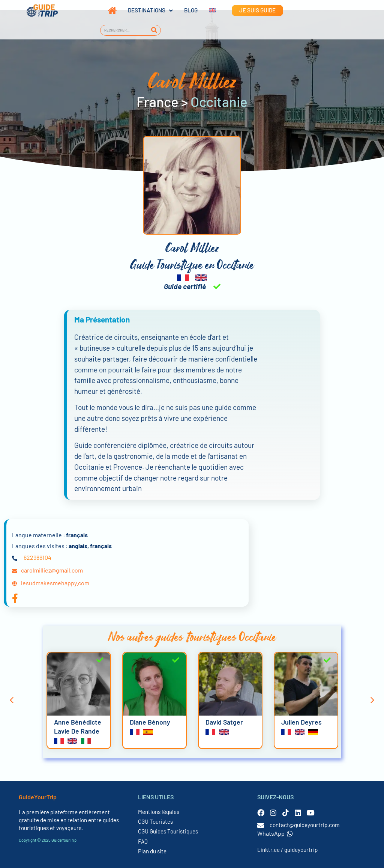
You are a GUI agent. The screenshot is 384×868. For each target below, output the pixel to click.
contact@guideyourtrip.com (305, 825)
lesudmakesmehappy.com (55, 583)
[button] (12, 700)
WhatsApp (275, 833)
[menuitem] (207, 11)
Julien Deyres (301, 722)
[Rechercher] (154, 30)
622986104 (37, 557)
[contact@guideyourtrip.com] (261, 825)
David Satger (224, 722)
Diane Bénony (150, 722)
